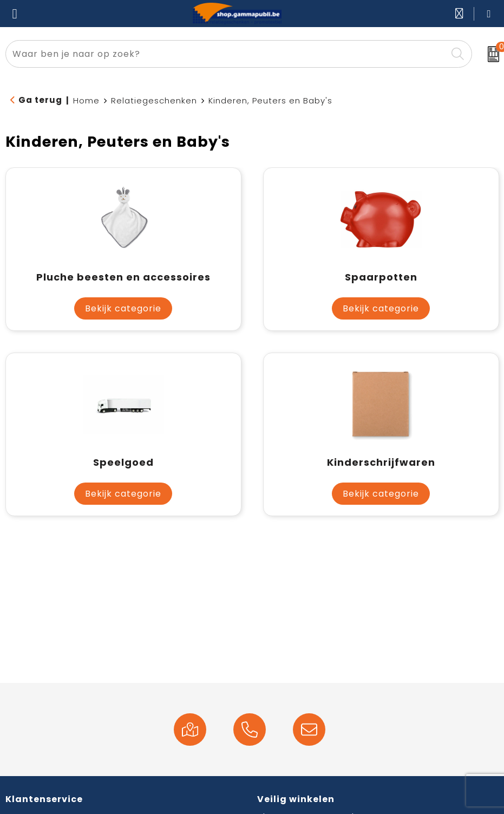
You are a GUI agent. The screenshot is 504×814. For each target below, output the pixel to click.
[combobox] (226, 54)
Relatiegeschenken (154, 100)
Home (86, 100)
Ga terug (40, 100)
